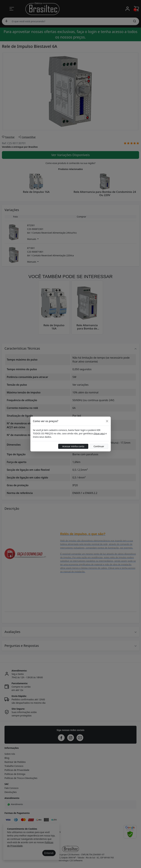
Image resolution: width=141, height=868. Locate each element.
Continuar (99, 446)
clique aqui (99, 433)
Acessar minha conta (73, 446)
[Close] (107, 421)
